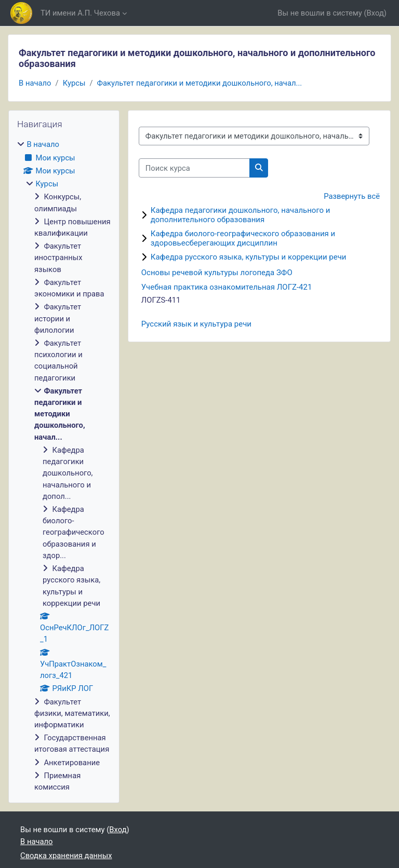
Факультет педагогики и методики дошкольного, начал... (200, 83)
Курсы (74, 83)
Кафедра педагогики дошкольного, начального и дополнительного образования (241, 215)
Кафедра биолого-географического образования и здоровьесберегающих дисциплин (243, 238)
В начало (35, 83)
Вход (375, 13)
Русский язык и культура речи (196, 324)
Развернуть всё (352, 196)
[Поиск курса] (194, 168)
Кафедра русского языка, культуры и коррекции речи (249, 257)
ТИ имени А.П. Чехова (80, 13)
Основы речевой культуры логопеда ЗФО (217, 273)
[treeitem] (64, 466)
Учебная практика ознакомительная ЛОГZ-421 (227, 287)
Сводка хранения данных (66, 856)
